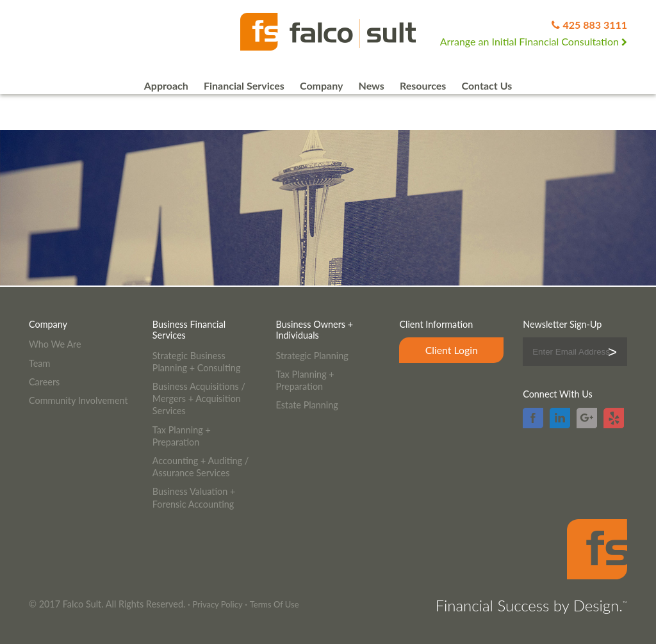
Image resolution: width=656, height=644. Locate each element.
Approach (166, 85)
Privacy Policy (217, 604)
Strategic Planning (312, 356)
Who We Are (55, 344)
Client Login (452, 350)
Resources (423, 85)
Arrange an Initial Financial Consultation (534, 41)
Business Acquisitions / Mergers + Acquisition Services (199, 398)
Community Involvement (78, 400)
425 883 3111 (595, 25)
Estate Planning (307, 405)
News (372, 85)
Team (39, 363)
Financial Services (244, 85)
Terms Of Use (275, 604)
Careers (44, 382)
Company (321, 85)
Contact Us (487, 85)
